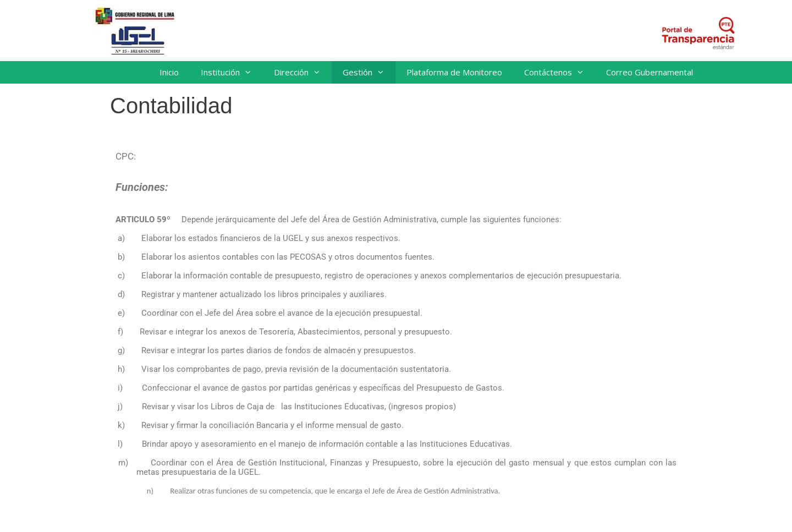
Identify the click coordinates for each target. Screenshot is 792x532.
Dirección (303, 72)
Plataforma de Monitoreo (454, 72)
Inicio (169, 72)
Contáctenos (560, 72)
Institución (232, 72)
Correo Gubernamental (650, 72)
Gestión (369, 72)
